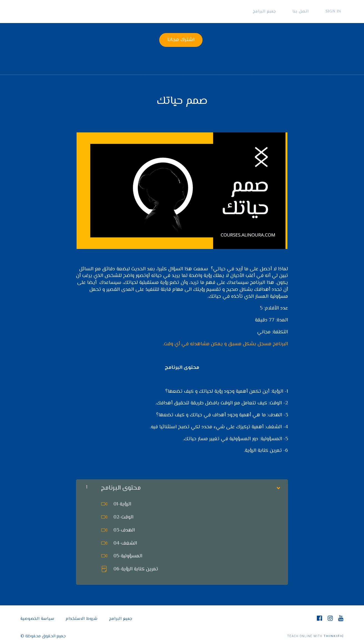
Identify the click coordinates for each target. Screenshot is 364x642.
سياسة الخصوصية (37, 616)
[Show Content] (278, 484)
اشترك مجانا (180, 40)
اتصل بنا (308, 12)
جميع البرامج (277, 12)
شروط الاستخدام (82, 616)
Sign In (336, 12)
